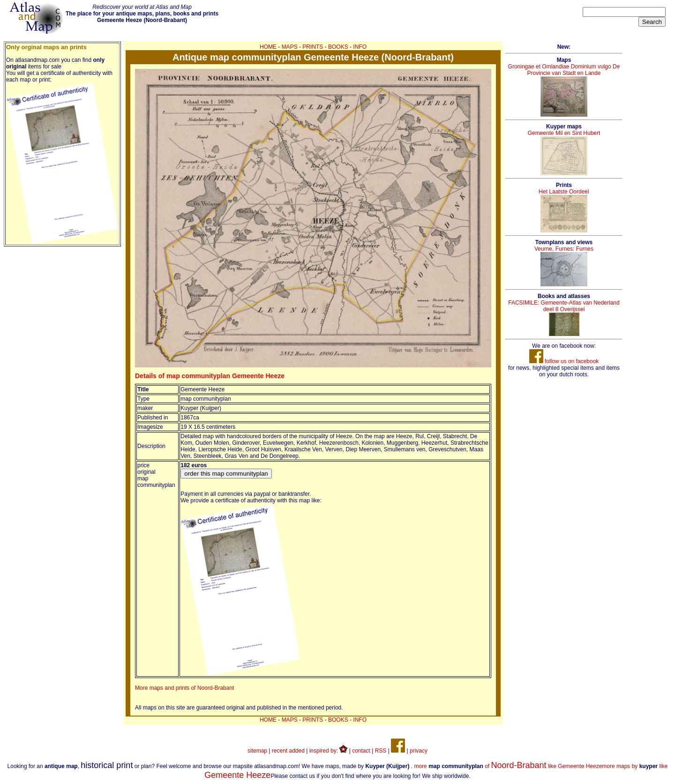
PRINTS (313, 47)
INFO (360, 47)
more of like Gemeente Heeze (508, 766)
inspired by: (329, 751)
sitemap (257, 751)
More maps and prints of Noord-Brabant (184, 688)
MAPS (290, 47)
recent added (288, 751)
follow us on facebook (564, 361)
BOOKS (338, 47)
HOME (268, 47)
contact (361, 751)
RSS (381, 751)
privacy (419, 751)
